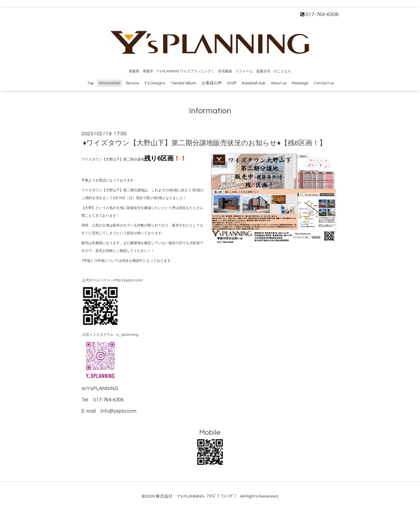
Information (110, 83)
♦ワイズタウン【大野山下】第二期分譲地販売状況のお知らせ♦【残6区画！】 (205, 143)
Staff (232, 83)
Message (300, 83)
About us (279, 83)
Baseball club (254, 83)
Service (132, 83)
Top (90, 83)
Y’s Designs (155, 83)
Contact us (324, 83)
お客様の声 (212, 83)
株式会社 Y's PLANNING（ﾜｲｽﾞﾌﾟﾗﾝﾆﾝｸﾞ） (197, 496)
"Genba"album (183, 83)
